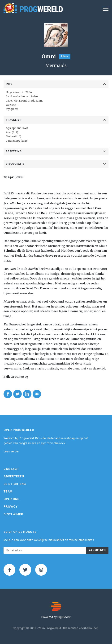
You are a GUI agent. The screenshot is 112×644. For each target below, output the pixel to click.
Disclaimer (13, 514)
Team (8, 492)
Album (65, 56)
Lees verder (11, 451)
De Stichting (15, 484)
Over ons (11, 499)
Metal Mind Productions (28, 101)
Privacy (11, 507)
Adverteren (14, 476)
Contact (11, 469)
